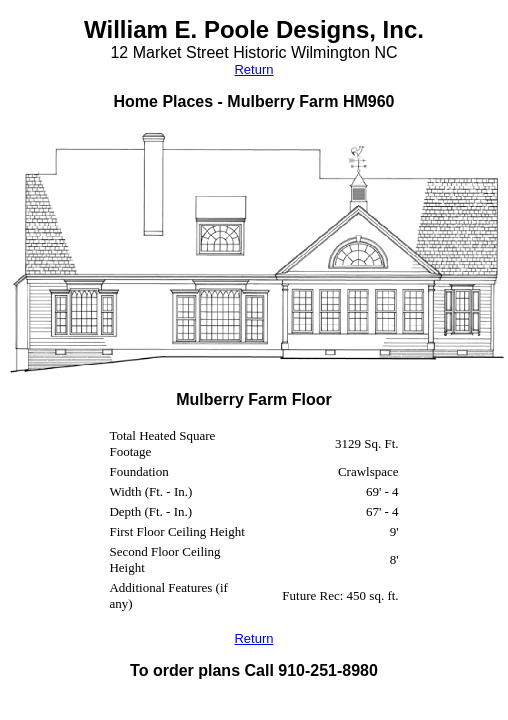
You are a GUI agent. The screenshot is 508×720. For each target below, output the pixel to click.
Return (253, 69)
